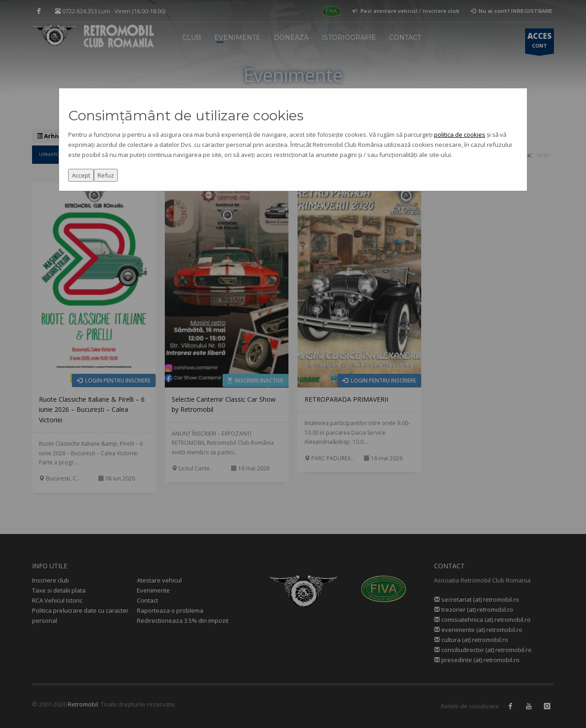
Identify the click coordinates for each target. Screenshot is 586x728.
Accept (81, 175)
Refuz (106, 175)
